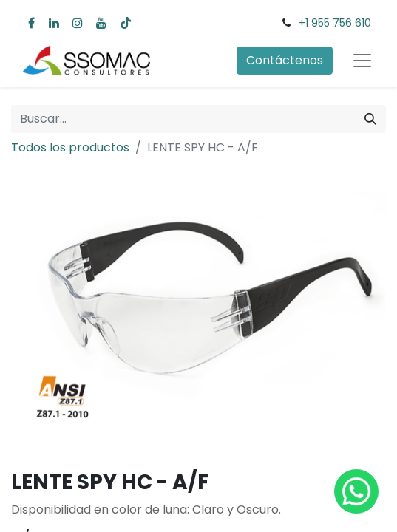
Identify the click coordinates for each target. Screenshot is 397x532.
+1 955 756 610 (335, 23)
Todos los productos (70, 147)
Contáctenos (285, 60)
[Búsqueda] (370, 119)
